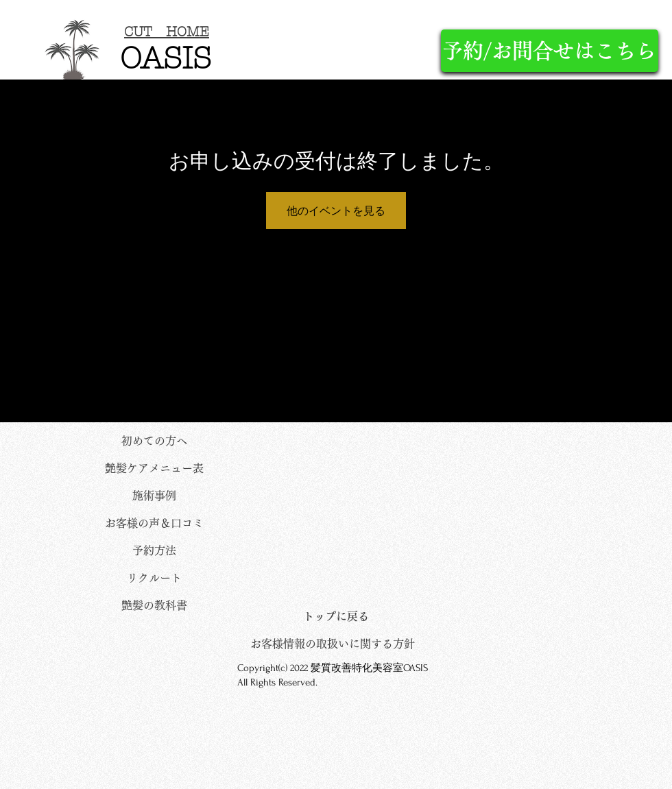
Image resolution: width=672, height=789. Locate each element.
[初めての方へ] (154, 441)
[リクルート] (154, 578)
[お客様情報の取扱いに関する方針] (333, 644)
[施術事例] (154, 496)
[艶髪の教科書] (154, 605)
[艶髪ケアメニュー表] (154, 468)
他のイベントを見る (336, 210)
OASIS (166, 58)
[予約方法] (154, 550)
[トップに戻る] (336, 616)
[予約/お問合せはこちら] (550, 51)
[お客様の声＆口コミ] (154, 523)
